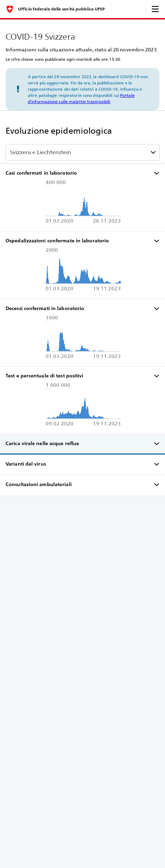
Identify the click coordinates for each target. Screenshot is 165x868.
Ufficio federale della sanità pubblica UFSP (61, 9)
